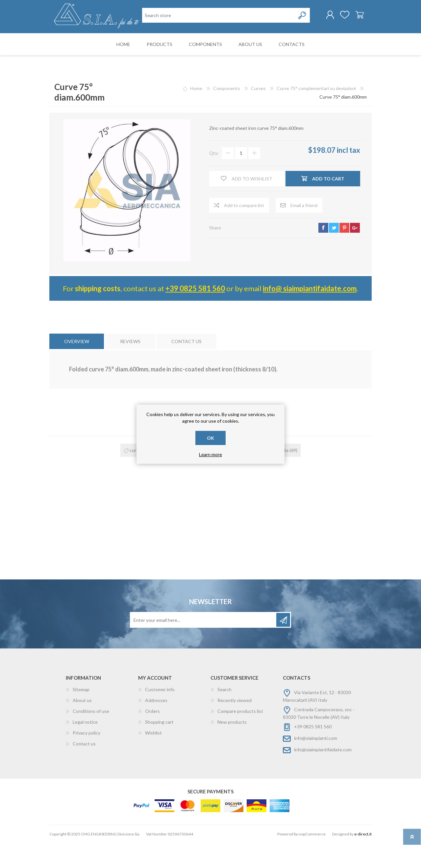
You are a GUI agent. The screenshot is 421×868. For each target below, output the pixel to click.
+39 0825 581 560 (195, 313)
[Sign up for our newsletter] (204, 645)
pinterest (344, 252)
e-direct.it (363, 859)
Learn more (210, 454)
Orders (152, 736)
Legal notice (85, 747)
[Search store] (176, 42)
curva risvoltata (273, 475)
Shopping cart (356, 16)
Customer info (160, 714)
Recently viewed (235, 725)
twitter (334, 252)
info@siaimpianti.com (316, 763)
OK (210, 438)
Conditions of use (91, 736)
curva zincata (220, 475)
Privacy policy (87, 758)
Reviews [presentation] (130, 366)
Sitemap (81, 714)
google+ (355, 252)
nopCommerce (312, 859)
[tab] (77, 366)
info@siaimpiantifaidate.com (323, 774)
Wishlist (153, 758)
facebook (323, 252)
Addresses (156, 725)
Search (224, 714)
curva (135, 475)
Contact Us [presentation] (186, 366)
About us (82, 725)
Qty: (214, 178)
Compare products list (240, 736)
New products (232, 747)
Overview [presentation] (77, 366)
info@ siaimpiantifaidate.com (310, 313)
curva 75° (174, 475)
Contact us (84, 769)
